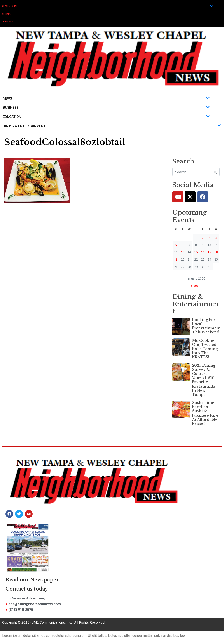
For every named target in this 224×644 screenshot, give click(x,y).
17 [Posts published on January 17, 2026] (209, 252)
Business (106, 108)
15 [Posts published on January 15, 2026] (196, 252)
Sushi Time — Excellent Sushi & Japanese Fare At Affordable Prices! (206, 413)
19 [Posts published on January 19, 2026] (176, 259)
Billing (6, 14)
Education (106, 117)
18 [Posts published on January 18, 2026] (216, 252)
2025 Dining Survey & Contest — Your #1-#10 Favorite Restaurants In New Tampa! (204, 380)
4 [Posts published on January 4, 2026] (216, 238)
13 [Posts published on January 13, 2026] (183, 252)
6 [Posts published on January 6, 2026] (183, 245)
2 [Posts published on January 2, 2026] (203, 238)
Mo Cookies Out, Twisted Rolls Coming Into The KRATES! (205, 349)
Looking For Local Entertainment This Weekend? (206, 326)
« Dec (194, 286)
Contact (8, 22)
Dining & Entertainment (112, 126)
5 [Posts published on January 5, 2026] (176, 245)
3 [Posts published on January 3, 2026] (209, 238)
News (106, 98)
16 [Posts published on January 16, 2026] (203, 252)
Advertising (107, 6)
